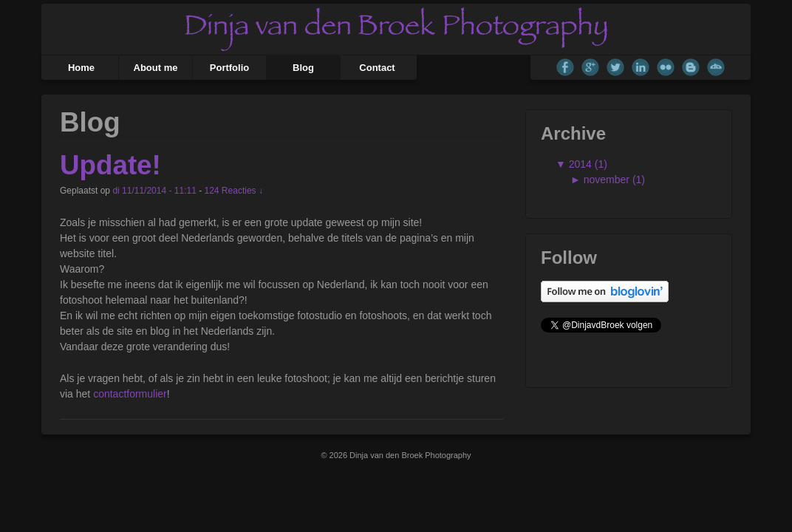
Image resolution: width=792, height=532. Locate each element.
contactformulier (130, 394)
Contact (377, 68)
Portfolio (229, 68)
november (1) (614, 180)
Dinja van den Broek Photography (409, 455)
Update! (110, 165)
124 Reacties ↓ (234, 191)
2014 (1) (587, 164)
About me (156, 68)
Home (81, 68)
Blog (303, 68)
